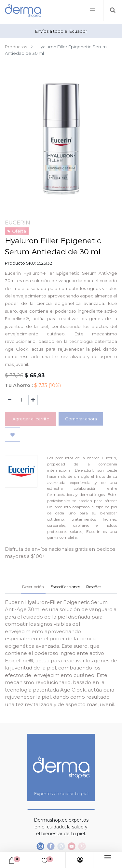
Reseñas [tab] (94, 587)
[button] (13, 435)
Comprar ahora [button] (81, 419)
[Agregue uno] (33, 400)
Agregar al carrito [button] (30, 419)
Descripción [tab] (33, 587)
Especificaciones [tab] (65, 587)
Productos (16, 47)
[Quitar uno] (10, 400)
